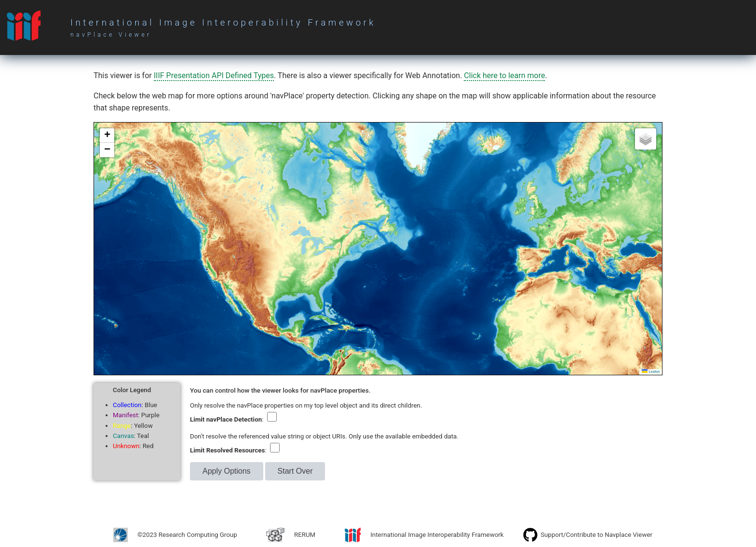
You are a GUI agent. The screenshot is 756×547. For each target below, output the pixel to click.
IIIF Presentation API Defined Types (214, 75)
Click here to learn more (504, 75)
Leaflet (651, 372)
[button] (107, 136)
